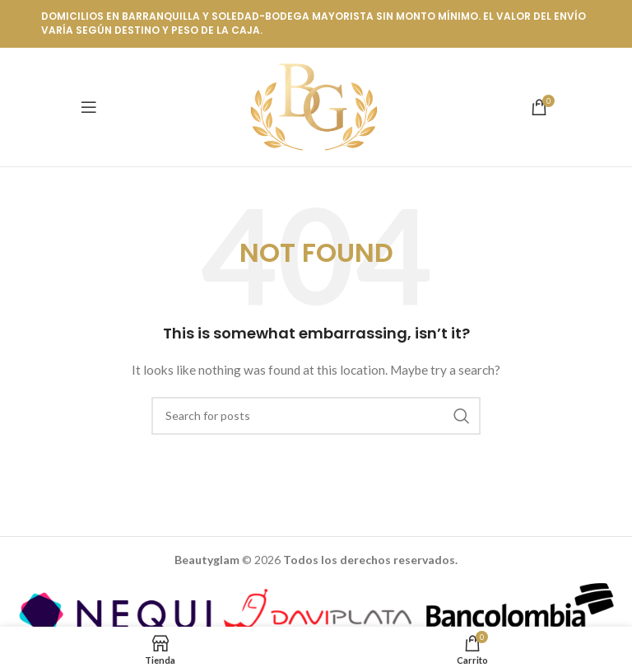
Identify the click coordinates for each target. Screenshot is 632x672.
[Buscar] (316, 416)
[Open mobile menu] (89, 107)
